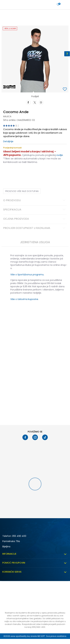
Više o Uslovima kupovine (24, 299)
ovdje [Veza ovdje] (60, 155)
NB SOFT (41, 636)
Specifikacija (35, 210)
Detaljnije (8, 141)
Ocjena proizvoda (35, 219)
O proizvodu (35, 201)
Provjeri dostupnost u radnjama (35, 228)
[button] (65, 89)
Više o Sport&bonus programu (27, 275)
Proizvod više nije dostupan (22, 191)
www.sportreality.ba (20, 636)
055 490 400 (19, 536)
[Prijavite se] (58, 5)
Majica (7, 116)
